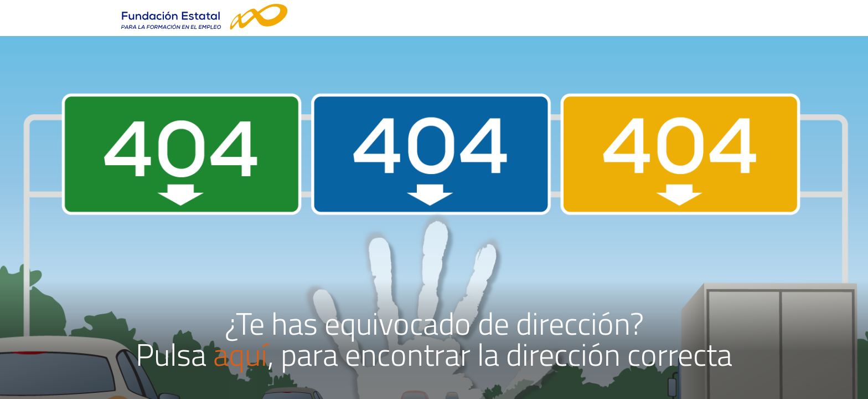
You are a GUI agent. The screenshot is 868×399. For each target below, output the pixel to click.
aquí (240, 354)
